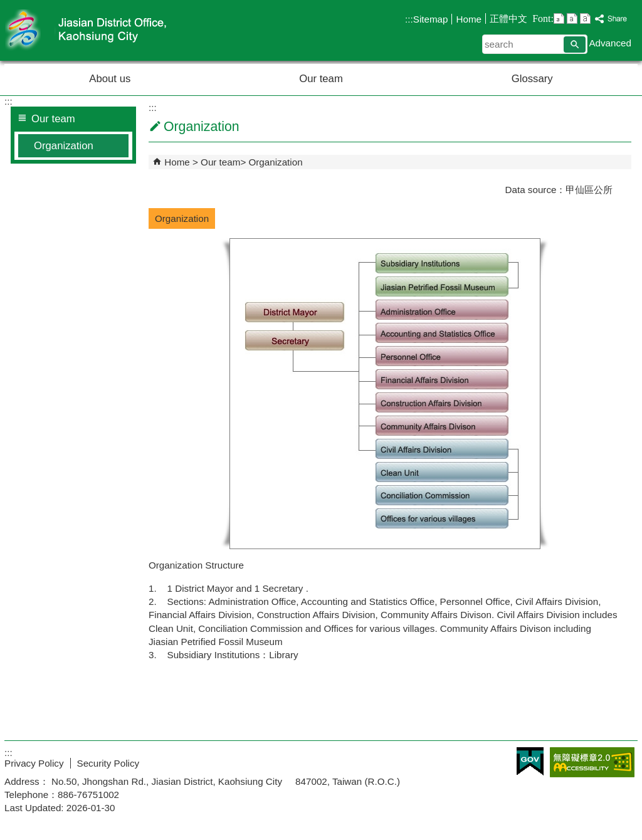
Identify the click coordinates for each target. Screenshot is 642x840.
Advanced (610, 43)
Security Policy (108, 763)
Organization (64, 146)
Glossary (532, 79)
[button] (575, 45)
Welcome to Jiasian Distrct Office (110, 30)
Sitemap (431, 19)
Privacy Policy (34, 763)
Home (469, 19)
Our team (321, 79)
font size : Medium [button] (572, 18)
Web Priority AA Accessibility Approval (592, 762)
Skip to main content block (7, 7)
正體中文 (508, 18)
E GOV (530, 761)
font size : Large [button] (585, 18)
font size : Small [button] (559, 18)
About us (110, 79)
